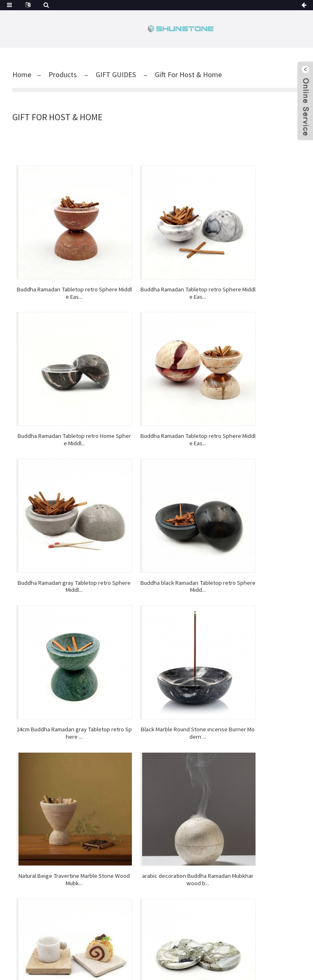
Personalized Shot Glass (180, 967)
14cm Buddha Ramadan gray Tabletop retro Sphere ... (60, 484)
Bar (72, 830)
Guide (168, 959)
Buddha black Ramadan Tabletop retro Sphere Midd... (252, 371)
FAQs (216, 749)
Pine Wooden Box (235, 967)
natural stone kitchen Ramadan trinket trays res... (156, 598)
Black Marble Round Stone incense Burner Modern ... (156, 484)
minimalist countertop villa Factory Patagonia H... (252, 598)
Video (216, 739)
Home (22, 74)
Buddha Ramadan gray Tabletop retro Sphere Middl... (156, 371)
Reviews (216, 729)
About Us (216, 759)
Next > (180, 630)
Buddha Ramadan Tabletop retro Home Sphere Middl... (253, 258)
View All (72, 860)
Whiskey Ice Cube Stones (87, 967)
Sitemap (224, 959)
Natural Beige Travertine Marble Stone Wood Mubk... (252, 484)
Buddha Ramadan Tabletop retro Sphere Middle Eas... (60, 258)
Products (63, 74)
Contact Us (216, 769)
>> (203, 630)
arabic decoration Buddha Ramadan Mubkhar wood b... (60, 598)
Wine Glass (134, 967)
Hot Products (194, 959)
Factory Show (216, 719)
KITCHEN (72, 840)
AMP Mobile (251, 959)
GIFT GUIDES (116, 74)
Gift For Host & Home (188, 74)
